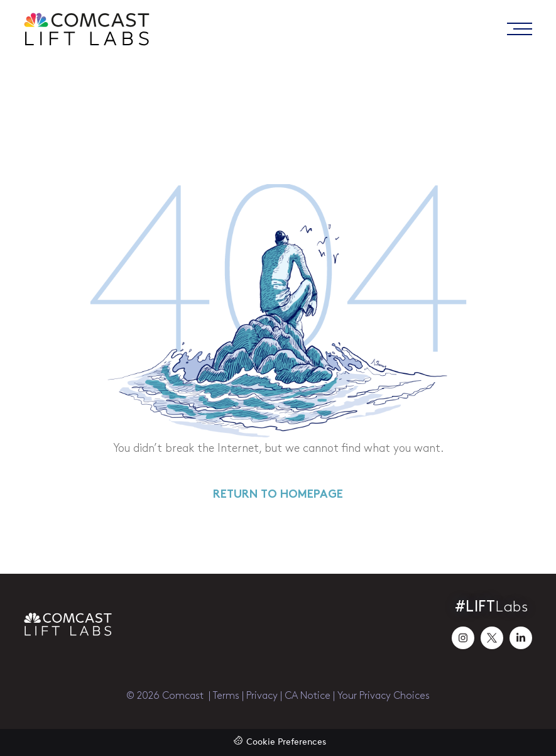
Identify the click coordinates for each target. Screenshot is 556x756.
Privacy (262, 696)
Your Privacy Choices (384, 696)
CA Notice (308, 696)
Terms (226, 696)
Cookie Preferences (286, 742)
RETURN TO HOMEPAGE (278, 495)
